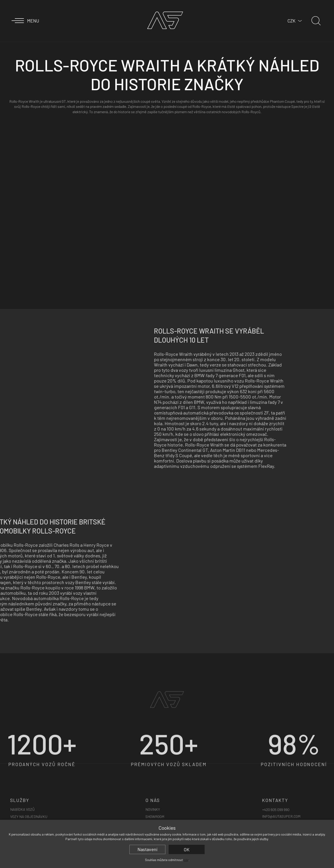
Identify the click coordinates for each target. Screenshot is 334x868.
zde (186, 860)
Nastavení (148, 849)
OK (187, 849)
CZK (291, 21)
